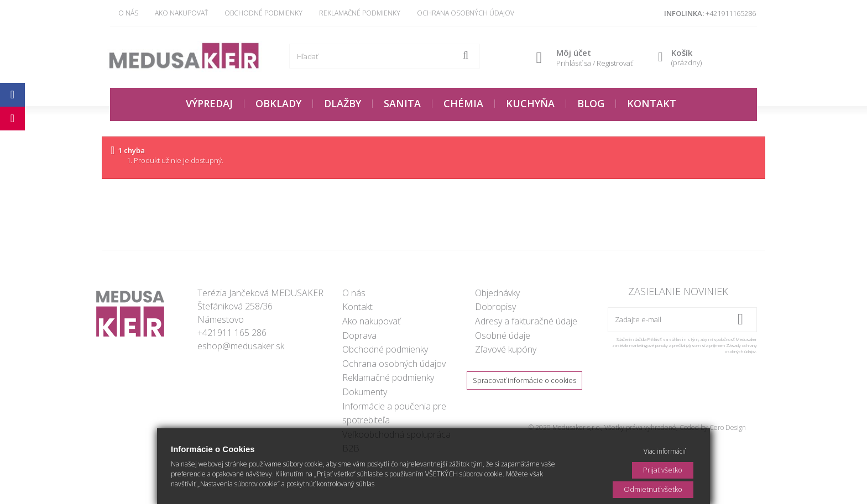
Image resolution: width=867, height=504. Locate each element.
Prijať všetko (663, 470)
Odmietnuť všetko (653, 489)
